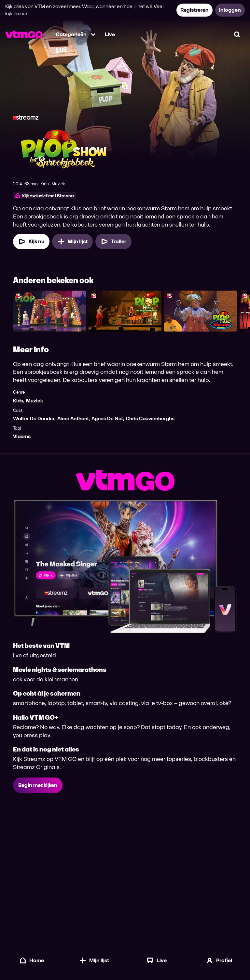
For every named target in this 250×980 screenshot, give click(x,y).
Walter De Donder (34, 418)
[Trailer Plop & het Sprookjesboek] (113, 242)
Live (110, 34)
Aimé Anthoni (73, 418)
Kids (18, 401)
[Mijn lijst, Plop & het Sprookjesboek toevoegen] (72, 242)
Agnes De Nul (107, 418)
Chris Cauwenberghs (150, 418)
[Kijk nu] (31, 242)
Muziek (35, 401)
